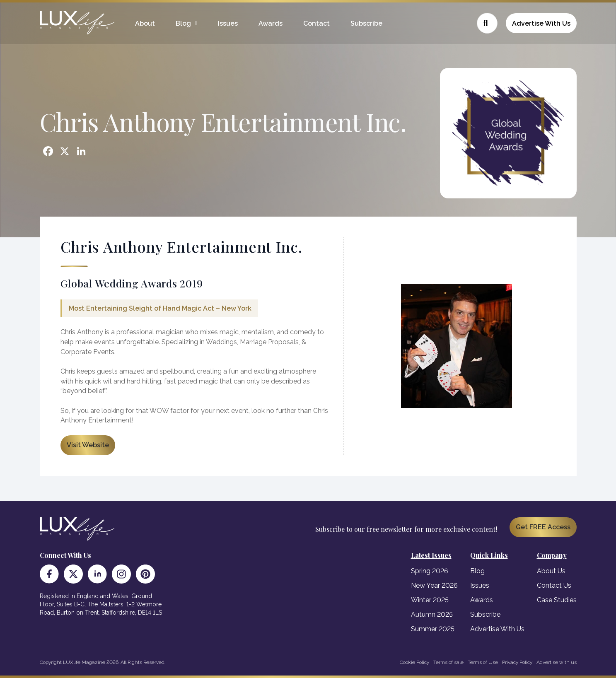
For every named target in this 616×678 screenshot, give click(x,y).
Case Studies (557, 600)
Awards (271, 23)
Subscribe (366, 23)
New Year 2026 (434, 585)
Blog (183, 23)
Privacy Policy (517, 662)
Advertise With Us (541, 23)
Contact (316, 23)
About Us (551, 571)
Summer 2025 (433, 629)
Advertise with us (557, 662)
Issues (228, 23)
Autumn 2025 (432, 614)
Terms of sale (448, 662)
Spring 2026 (430, 571)
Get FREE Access (543, 527)
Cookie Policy (414, 662)
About (145, 23)
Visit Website (88, 445)
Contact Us (554, 585)
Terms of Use (483, 662)
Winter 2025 (430, 600)
